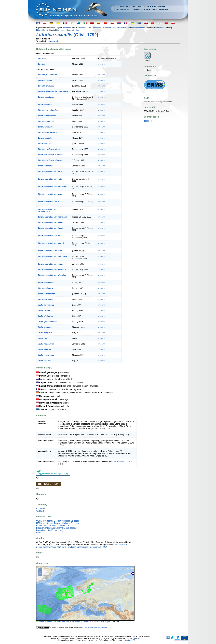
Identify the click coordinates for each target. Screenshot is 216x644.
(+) (51, 368)
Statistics (136, 9)
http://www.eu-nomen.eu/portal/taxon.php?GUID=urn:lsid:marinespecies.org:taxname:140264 (82, 546)
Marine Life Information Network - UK (53, 526)
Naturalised (87, 622)
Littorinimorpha (138, 28)
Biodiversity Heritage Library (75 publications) (57, 528)
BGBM (140, 638)
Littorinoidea (160, 28)
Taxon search (122, 6)
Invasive (97, 622)
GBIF (39, 533)
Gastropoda (96, 28)
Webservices (149, 9)
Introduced (76, 622)
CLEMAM (41, 509)
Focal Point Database (156, 6)
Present (41, 622)
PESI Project (164, 9)
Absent (50, 622)
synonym (101, 64)
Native (67, 622)
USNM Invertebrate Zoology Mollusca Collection (58, 521)
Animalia (66, 28)
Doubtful (58, 622)
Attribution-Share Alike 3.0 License (95, 627)
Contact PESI (130, 640)
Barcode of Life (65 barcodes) (50, 530)
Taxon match (137, 6)
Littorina (75, 30)
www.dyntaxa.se (120, 462)
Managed (107, 622)
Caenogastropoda (118, 28)
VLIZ (111, 638)
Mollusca (81, 28)
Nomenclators (123, 9)
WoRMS (40, 511)
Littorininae (60, 30)
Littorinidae (41, 30)
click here (148, 121)
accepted (53, 41)
